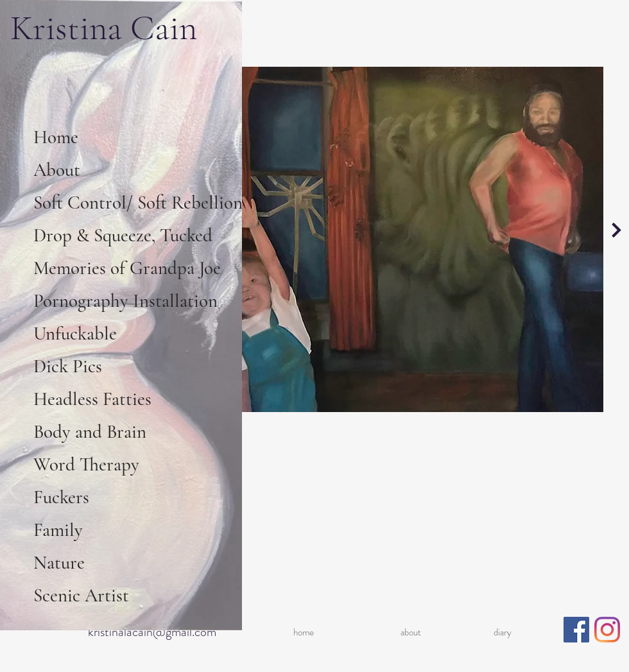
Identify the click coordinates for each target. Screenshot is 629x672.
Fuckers (61, 497)
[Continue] (616, 230)
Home (56, 137)
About (57, 170)
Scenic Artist (81, 595)
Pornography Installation (125, 301)
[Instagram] (607, 630)
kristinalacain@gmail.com (152, 632)
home (304, 632)
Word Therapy (86, 464)
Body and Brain (90, 432)
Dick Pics (68, 366)
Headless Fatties (92, 399)
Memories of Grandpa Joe (127, 268)
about (411, 632)
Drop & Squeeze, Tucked (123, 235)
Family (58, 530)
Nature (59, 563)
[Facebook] (576, 630)
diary (503, 632)
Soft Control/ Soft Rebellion (136, 202)
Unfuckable (75, 333)
